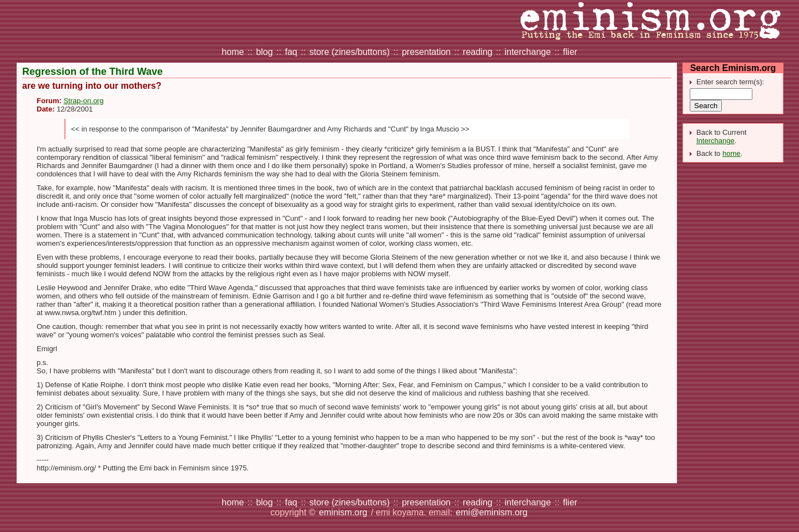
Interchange (715, 141)
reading (477, 52)
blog (264, 52)
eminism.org (343, 512)
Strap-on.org (83, 101)
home (233, 52)
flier (570, 52)
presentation (426, 52)
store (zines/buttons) (349, 52)
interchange (528, 52)
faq (291, 52)
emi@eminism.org (492, 512)
